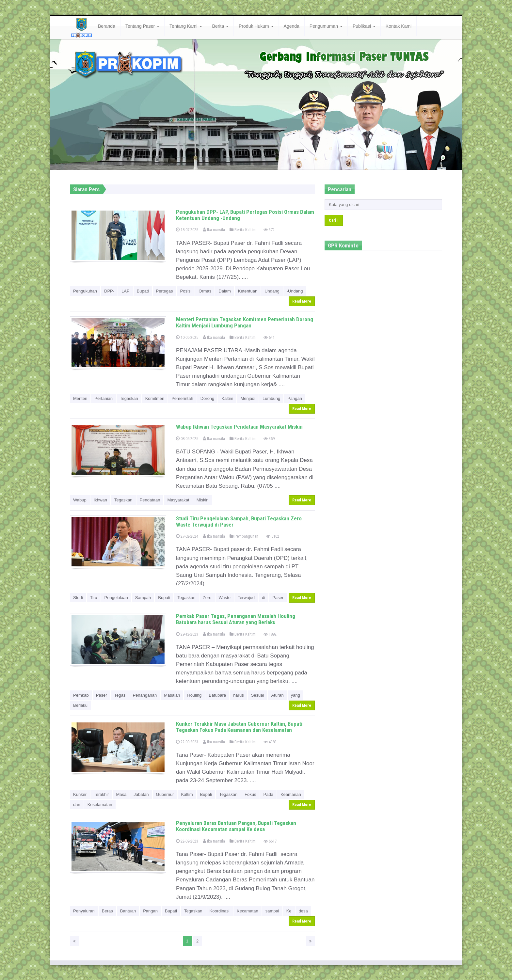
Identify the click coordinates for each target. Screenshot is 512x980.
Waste (225, 598)
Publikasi (364, 26)
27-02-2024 (187, 536)
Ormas (205, 291)
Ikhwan (100, 500)
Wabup (80, 500)
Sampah (143, 598)
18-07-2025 (187, 230)
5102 (273, 536)
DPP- (109, 291)
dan (77, 805)
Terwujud (246, 598)
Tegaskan (129, 398)
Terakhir (101, 794)
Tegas (120, 695)
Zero (207, 598)
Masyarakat (178, 500)
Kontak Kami (399, 26)
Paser (278, 598)
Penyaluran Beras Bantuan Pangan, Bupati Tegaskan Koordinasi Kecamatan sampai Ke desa (236, 826)
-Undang (295, 291)
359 (269, 439)
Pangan (295, 398)
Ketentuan (248, 291)
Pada (268, 794)
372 (269, 230)
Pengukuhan (85, 291)
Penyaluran (84, 911)
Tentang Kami (186, 26)
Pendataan (150, 500)
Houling (194, 695)
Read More (302, 301)
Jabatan (141, 794)
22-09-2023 (187, 742)
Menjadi (248, 398)
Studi (78, 598)
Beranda (107, 26)
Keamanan (291, 794)
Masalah (172, 695)
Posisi (186, 291)
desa (303, 911)
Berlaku (80, 705)
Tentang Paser (142, 26)
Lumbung (271, 398)
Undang (272, 291)
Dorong (208, 398)
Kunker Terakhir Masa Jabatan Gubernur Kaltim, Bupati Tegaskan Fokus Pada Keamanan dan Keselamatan (239, 727)
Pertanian (104, 398)
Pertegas (165, 291)
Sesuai (258, 695)
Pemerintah (182, 398)
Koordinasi (220, 911)
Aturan (277, 695)
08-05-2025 (187, 439)
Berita (220, 26)
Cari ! (334, 220)
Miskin (203, 500)
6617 (270, 841)
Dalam (225, 291)
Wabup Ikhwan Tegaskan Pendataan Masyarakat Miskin (239, 427)
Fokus (250, 794)
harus (239, 695)
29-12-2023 (187, 634)
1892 (270, 634)
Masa (121, 794)
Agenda (292, 26)
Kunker (80, 794)
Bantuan (128, 911)
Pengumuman (326, 26)
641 (269, 337)
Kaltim (227, 398)
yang (296, 695)
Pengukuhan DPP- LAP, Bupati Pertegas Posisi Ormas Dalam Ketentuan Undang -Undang (245, 215)
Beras (107, 911)
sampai (272, 911)
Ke (289, 911)
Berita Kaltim (243, 230)
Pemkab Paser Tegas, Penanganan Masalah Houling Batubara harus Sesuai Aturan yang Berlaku (236, 619)
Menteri (80, 398)
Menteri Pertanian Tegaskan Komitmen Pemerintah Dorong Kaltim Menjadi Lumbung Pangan (245, 322)
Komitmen (155, 398)
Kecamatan (248, 911)
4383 (270, 742)
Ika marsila (214, 230)
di (264, 598)
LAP (126, 291)
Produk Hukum (256, 26)
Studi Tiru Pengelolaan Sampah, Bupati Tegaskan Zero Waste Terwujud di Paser (239, 522)
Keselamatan (100, 805)
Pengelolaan (116, 598)
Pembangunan (244, 536)
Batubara (217, 695)
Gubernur (165, 794)
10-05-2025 (187, 337)
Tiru (94, 598)
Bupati (143, 291)
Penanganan (145, 695)
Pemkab (81, 695)
